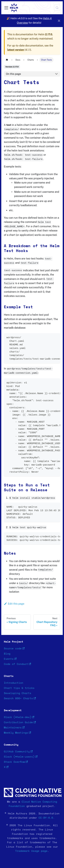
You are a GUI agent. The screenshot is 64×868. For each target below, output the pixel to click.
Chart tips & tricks (19, 688)
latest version (16, 50)
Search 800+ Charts (20, 698)
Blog (7, 654)
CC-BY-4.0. (47, 818)
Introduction (14, 683)
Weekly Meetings (17, 733)
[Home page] (7, 60)
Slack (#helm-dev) (19, 717)
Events (10, 659)
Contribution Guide (20, 722)
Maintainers (14, 728)
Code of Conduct (17, 664)
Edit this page (14, 604)
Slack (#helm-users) (21, 757)
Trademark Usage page (31, 851)
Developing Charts (18, 693)
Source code (14, 649)
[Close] (59, 21)
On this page (13, 74)
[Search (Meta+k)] (57, 8)
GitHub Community (18, 752)
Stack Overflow (16, 762)
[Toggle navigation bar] (6, 8)
